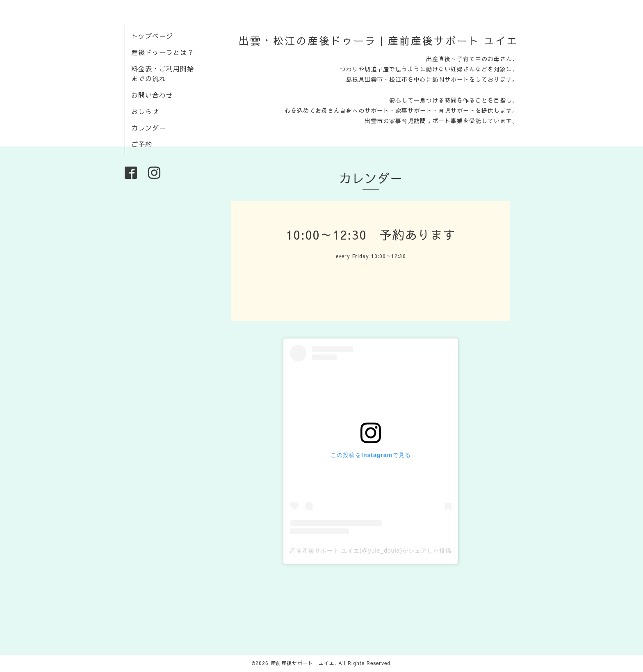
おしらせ (145, 111)
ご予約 (142, 144)
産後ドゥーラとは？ (163, 52)
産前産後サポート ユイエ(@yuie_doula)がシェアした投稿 (371, 551)
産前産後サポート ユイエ (303, 663)
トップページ (152, 36)
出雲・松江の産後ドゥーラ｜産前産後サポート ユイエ (379, 41)
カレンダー (149, 128)
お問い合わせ (152, 95)
